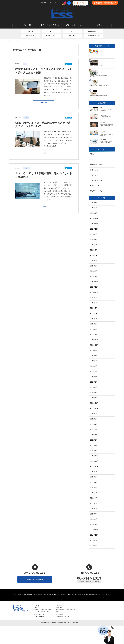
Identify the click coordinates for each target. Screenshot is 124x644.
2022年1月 (94, 468)
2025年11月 (94, 241)
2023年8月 (94, 373)
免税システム (73, 28)
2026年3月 (94, 220)
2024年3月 (94, 341)
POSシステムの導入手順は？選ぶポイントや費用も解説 (106, 100)
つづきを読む (49, 96)
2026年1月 (94, 231)
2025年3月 (94, 283)
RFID (51, 24)
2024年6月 (94, 331)
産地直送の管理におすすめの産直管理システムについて (106, 83)
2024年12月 (94, 299)
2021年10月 (94, 484)
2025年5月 (94, 273)
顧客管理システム (94, 24)
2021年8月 (94, 494)
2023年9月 (94, 368)
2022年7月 (94, 442)
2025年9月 (94, 252)
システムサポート (18, 613)
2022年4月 (94, 452)
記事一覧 (30, 24)
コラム (99, 18)
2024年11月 (94, 304)
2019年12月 (94, 547)
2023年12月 (94, 357)
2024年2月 (94, 347)
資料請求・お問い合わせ (105, 3)
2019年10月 (94, 552)
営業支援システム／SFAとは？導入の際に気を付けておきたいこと (106, 63)
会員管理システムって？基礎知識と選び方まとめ (106, 74)
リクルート (53, 3)
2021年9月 (94, 489)
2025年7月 (94, 262)
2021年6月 (94, 505)
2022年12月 (94, 415)
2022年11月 (94, 421)
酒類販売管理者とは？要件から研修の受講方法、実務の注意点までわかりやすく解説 (106, 127)
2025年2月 (94, 289)
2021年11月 (94, 479)
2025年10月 (94, 246)
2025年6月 (94, 267)
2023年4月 (94, 394)
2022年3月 (94, 458)
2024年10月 (94, 310)
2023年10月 (94, 362)
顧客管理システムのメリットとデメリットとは (106, 45)
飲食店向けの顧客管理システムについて (106, 53)
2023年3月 (94, 399)
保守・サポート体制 (74, 18)
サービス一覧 (25, 18)
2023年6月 (94, 384)
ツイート (69, 57)
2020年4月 (94, 531)
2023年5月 (94, 389)
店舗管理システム (94, 28)
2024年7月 (94, 326)
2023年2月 (94, 405)
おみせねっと (30, 28)
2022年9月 (94, 431)
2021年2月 (94, 526)
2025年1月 (94, 294)
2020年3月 (94, 537)
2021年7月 (94, 500)
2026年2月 (94, 225)
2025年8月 (94, 257)
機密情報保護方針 (91, 613)
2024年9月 (94, 315)
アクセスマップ (71, 613)
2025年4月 (94, 278)
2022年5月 (94, 447)
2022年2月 (94, 463)
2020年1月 (94, 542)
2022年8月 (94, 436)
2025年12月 (94, 236)
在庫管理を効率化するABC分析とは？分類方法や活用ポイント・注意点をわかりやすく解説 (106, 143)
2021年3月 (94, 521)
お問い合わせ (81, 613)
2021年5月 (94, 510)
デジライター (28, 112)
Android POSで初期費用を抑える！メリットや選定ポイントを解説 (106, 113)
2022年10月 (94, 426)
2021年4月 (94, 515)
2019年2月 (94, 563)
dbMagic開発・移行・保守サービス (35, 613)
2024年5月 (94, 336)
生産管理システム (51, 28)
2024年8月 (94, 320)
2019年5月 (94, 558)
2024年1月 (94, 352)
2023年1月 (94, 410)
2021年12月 (94, 473)
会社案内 (44, 3)
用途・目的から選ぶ (50, 18)
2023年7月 (94, 378)
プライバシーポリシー (105, 613)
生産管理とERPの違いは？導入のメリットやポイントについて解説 (106, 157)
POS (73, 24)
